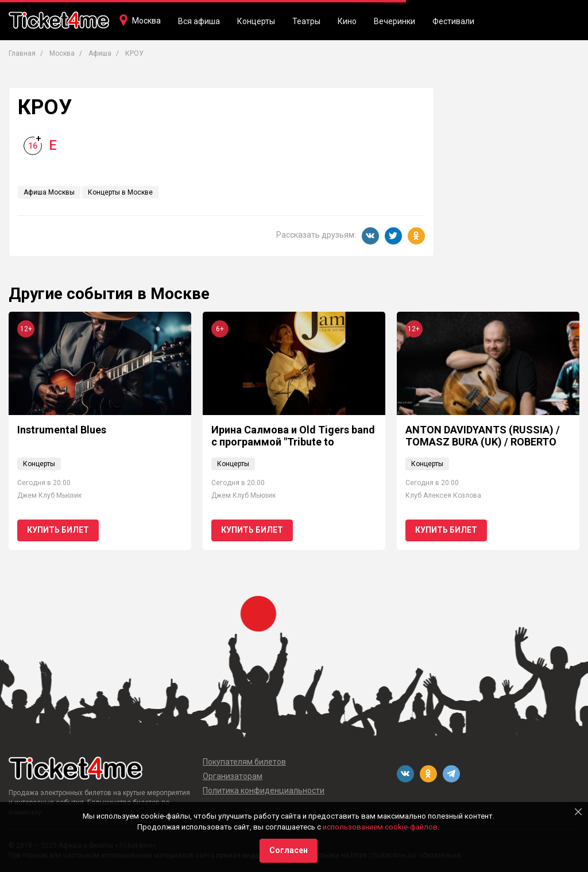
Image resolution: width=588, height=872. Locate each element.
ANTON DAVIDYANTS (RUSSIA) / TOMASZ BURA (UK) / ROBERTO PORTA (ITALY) (483, 442)
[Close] (578, 812)
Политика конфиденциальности (264, 790)
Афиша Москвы (49, 192)
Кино (347, 21)
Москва (146, 21)
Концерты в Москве (120, 192)
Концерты (256, 21)
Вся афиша (199, 21)
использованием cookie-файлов (380, 827)
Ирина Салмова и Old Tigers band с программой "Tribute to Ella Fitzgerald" (293, 442)
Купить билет (58, 530)
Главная (22, 53)
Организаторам (233, 776)
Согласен (289, 850)
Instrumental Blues (62, 430)
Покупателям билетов (244, 762)
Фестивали (453, 21)
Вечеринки (394, 21)
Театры (306, 21)
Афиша (100, 53)
